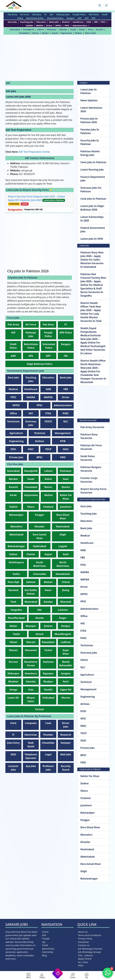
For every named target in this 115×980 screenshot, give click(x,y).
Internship (48, 952)
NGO (13, 754)
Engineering (16, 441)
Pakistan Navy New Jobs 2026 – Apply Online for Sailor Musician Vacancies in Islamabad (92, 260)
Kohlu (16, 574)
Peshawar (52, 29)
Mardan (63, 29)
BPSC (40, 457)
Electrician (31, 735)
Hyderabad (39, 546)
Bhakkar (13, 682)
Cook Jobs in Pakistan (93, 199)
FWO (63, 457)
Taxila (16, 634)
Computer (31, 723)
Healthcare (78, 22)
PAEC (31, 449)
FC (45, 14)
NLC (66, 421)
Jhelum (48, 626)
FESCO (48, 421)
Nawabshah (63, 574)
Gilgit (63, 535)
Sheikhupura (16, 562)
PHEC (66, 413)
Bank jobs (54, 22)
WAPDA (39, 26)
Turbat (48, 650)
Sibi (40, 610)
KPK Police (94, 14)
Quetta (45, 33)
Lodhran (66, 642)
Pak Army (12, 14)
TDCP (48, 449)
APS (87, 18)
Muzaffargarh (63, 634)
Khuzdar (40, 526)
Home (45, 932)
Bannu (36, 33)
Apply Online (85, 959)
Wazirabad (31, 602)
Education (41, 22)
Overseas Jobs (89, 653)
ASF (51, 14)
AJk (44, 942)
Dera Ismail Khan (91, 864)
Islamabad (15, 29)
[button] (100, 5)
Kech (66, 682)
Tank (13, 602)
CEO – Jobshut (85, 955)
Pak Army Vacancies (92, 427)
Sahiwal (31, 582)
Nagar (63, 618)
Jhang (66, 590)
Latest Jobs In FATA (92, 239)
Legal (48, 754)
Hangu (13, 690)
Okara (31, 507)
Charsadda (40, 574)
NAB (89, 22)
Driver (49, 26)
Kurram (13, 662)
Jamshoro (66, 507)
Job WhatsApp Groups (90, 952)
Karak (55, 33)
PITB (63, 441)
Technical (40, 433)
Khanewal (31, 650)
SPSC (13, 449)
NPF (94, 18)
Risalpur (48, 682)
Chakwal (48, 507)
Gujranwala (66, 33)
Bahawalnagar (16, 546)
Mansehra (16, 526)
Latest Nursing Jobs (92, 170)
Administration (80, 26)
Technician (13, 421)
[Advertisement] (57, 59)
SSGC (66, 449)
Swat (90, 29)
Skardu (40, 618)
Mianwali (66, 602)
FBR (96, 22)
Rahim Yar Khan (90, 776)
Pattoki (40, 709)
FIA (66, 356)
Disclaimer (84, 942)
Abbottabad (16, 535)
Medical (66, 22)
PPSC (67, 26)
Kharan (13, 650)
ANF (80, 18)
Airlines (40, 441)
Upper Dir (66, 690)
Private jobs (16, 457)
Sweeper (66, 743)
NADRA (29, 26)
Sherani (31, 642)
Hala (31, 690)
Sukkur (13, 554)
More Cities (91, 33)
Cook (48, 723)
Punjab (46, 938)
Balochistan (48, 949)
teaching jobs (27, 22)
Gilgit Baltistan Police (40, 364)
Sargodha (16, 610)
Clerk (13, 723)
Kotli (66, 554)
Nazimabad (63, 526)
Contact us (84, 945)
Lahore (40, 29)
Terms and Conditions (90, 935)
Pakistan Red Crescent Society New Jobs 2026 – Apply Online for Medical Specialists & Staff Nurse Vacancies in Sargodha (93, 285)
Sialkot (13, 507)
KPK (44, 935)
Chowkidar (48, 743)
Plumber (48, 735)
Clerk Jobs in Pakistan (93, 162)
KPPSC (58, 26)
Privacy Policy (85, 938)
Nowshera (31, 673)
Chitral (66, 582)
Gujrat (48, 554)
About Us (83, 932)
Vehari (13, 642)
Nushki (48, 690)
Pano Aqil (13, 582)
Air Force (25, 14)
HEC (31, 413)
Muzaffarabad (16, 618)
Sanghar (66, 673)
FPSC (103, 22)
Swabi (73, 29)
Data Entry (13, 743)
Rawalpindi (28, 29)
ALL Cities (83, 962)
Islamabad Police (55, 18)
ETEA (48, 413)
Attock (39, 634)
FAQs (81, 965)
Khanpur (31, 626)
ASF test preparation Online (34, 152)
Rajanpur (48, 673)
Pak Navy (37, 14)
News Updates (89, 100)
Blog (44, 955)
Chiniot (31, 554)
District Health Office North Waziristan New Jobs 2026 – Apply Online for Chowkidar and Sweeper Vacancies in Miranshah (93, 371)
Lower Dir (13, 698)
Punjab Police (79, 14)
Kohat (82, 29)
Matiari (48, 582)
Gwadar (48, 602)
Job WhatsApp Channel (90, 949)
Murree (66, 698)
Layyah (63, 546)
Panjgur (40, 515)
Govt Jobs (12, 22)
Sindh (45, 945)
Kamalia (31, 682)
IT (13, 735)
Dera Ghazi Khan (90, 827)
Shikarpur (13, 673)
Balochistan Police (35, 18)
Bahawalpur (16, 515)
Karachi (100, 29)
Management (63, 433)
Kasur (48, 590)
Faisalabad (24, 33)
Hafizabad (48, 698)
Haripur (66, 626)
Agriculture (16, 433)
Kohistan (48, 662)
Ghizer (13, 626)
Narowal (13, 590)
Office (13, 413)
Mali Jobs (66, 754)
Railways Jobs (63, 14)
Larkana (63, 610)
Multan (78, 33)
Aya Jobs (31, 766)
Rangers (71, 18)
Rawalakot (48, 642)
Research (66, 735)
